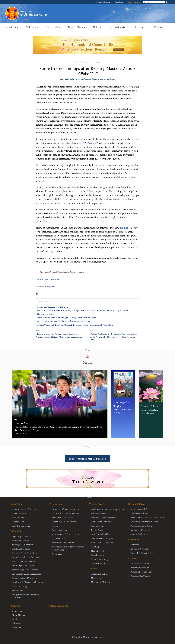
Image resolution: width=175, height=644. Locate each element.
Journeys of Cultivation (22, 545)
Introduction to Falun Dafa (24, 509)
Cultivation (32, 27)
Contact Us (17, 611)
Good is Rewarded (139, 509)
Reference (140, 27)
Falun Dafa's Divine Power (24, 561)
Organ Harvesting (59, 530)
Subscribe (16, 623)
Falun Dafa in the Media (102, 542)
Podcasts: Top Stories (140, 563)
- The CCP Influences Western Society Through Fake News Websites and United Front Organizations (82, 310)
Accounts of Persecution (62, 517)
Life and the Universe (101, 582)
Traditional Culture (100, 574)
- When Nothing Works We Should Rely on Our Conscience (63, 321)
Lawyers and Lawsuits (140, 530)
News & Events (76, 27)
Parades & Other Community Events (107, 509)
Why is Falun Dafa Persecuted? (65, 513)
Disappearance (58, 538)
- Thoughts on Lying (45, 314)
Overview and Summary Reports (66, 509)
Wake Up (91, 143)
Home (75, 62)
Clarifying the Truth (21, 549)
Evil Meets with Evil (139, 513)
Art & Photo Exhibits (100, 534)
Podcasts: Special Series (141, 572)
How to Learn (18, 517)
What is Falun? (19, 522)
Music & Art (96, 578)
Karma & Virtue (118, 27)
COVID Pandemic (99, 563)
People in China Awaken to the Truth (147, 517)
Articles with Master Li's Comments (28, 582)
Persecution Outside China (64, 542)
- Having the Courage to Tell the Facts (53, 307)
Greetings (95, 547)
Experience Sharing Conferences (26, 574)
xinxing (124, 228)
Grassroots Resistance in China (144, 522)
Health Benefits (19, 513)
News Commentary (100, 559)
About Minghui (19, 615)
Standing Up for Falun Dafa (24, 553)
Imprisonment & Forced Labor (65, 534)
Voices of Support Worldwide (104, 517)
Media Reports (98, 551)
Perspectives (97, 62)
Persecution (53, 27)
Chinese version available (47, 279)
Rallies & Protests (99, 513)
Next (91, 330)
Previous (39, 330)
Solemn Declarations (140, 534)
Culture (97, 27)
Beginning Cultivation (22, 536)
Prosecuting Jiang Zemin (141, 526)
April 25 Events (98, 526)
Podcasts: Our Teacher (140, 576)
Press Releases (97, 555)
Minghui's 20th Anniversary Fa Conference (26, 596)
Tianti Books (119, 2)
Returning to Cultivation (23, 565)
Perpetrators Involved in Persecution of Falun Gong (68, 548)
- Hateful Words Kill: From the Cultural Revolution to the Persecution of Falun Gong (74, 325)
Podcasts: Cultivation (140, 568)
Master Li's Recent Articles (142, 553)
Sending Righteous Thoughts (25, 570)
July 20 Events (98, 530)
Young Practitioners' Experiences (27, 557)
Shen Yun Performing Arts (103, 538)
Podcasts (159, 27)
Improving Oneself (20, 540)
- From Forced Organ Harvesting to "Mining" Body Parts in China (66, 318)
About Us (15, 606)
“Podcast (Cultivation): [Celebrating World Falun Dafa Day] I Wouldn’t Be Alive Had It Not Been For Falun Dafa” (114, 337)
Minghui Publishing (103, 2)
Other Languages (134, 2)
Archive (15, 619)
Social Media (18, 627)
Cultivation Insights (21, 586)
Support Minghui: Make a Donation (87, 459)
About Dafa (12, 27)
